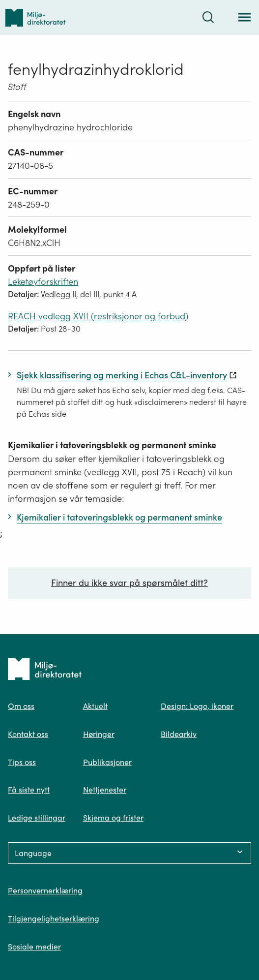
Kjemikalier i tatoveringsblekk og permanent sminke (112, 445)
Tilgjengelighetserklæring (54, 919)
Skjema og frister (113, 818)
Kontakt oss (28, 734)
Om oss (21, 706)
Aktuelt (95, 706)
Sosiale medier (34, 947)
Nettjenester (105, 790)
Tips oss (22, 762)
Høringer (99, 734)
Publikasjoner (107, 762)
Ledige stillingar (37, 818)
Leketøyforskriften (43, 282)
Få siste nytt (29, 790)
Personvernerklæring (45, 890)
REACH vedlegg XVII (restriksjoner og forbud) (98, 316)
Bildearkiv (179, 734)
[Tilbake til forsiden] (35, 17)
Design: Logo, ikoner (197, 706)
